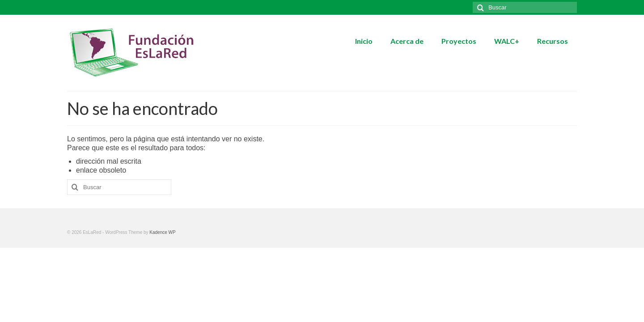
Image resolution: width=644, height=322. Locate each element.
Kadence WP (162, 232)
